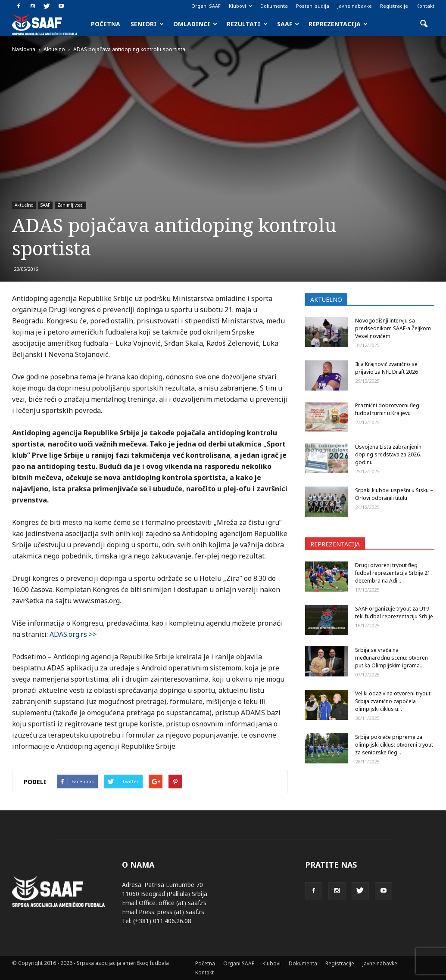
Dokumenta (274, 6)
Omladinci (195, 24)
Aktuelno (24, 205)
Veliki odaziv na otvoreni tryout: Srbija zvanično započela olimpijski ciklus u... (393, 701)
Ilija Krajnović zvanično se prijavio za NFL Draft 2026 (387, 368)
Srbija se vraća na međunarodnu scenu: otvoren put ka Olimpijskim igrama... (391, 658)
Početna (106, 24)
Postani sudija (313, 6)
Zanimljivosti (70, 205)
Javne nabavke (355, 6)
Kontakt (425, 6)
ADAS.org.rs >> (73, 634)
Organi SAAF (206, 6)
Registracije (394, 6)
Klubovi (240, 6)
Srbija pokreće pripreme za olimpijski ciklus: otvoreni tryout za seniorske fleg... (394, 745)
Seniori (147, 24)
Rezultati (247, 24)
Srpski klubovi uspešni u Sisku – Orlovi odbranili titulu (394, 494)
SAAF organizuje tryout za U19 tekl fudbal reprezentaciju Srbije (394, 612)
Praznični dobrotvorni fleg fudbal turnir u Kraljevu (387, 409)
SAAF (288, 24)
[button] (424, 24)
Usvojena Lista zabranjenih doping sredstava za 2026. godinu (388, 454)
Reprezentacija (338, 24)
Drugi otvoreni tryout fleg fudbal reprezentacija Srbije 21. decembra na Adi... (393, 573)
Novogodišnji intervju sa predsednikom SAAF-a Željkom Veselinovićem (393, 328)
